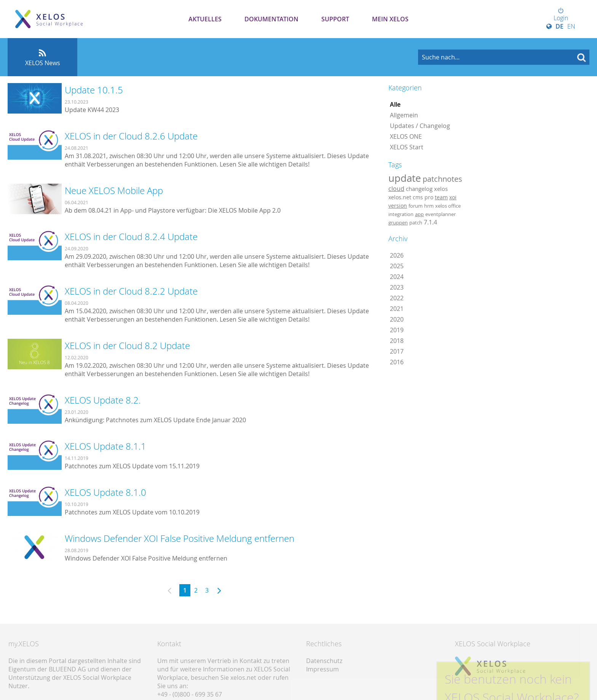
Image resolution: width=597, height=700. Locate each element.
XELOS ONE (406, 136)
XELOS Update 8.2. (103, 400)
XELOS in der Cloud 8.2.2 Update (131, 291)
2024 (397, 277)
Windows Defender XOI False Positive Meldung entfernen (180, 538)
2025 (397, 266)
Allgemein (404, 115)
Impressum (322, 669)
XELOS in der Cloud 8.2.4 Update (131, 237)
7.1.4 (430, 222)
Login (561, 15)
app (419, 214)
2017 (397, 351)
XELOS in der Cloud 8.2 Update (127, 346)
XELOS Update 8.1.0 (105, 492)
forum (416, 206)
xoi (453, 197)
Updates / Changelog (420, 126)
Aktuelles (205, 19)
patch (416, 223)
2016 (397, 362)
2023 (397, 287)
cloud (396, 189)
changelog (419, 189)
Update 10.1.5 (94, 90)
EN (571, 26)
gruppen (398, 223)
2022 (397, 298)
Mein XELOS (390, 19)
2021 (397, 309)
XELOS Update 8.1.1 (105, 446)
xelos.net (400, 197)
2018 (397, 341)
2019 (397, 330)
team (441, 197)
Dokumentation (271, 19)
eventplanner (441, 214)
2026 (397, 255)
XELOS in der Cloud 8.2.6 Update (131, 136)
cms (418, 197)
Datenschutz (324, 661)
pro (429, 197)
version (398, 206)
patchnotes (442, 179)
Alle (395, 104)
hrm (429, 206)
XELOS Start (407, 147)
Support (335, 19)
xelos (441, 189)
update (405, 178)
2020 (397, 319)
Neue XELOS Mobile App (114, 191)
